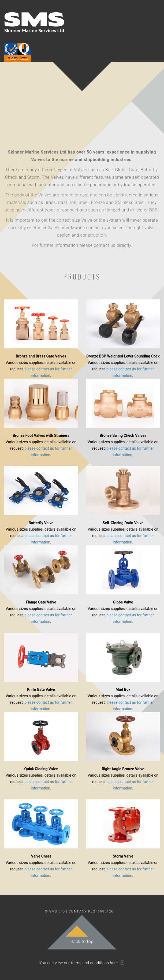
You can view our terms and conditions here (79, 963)
